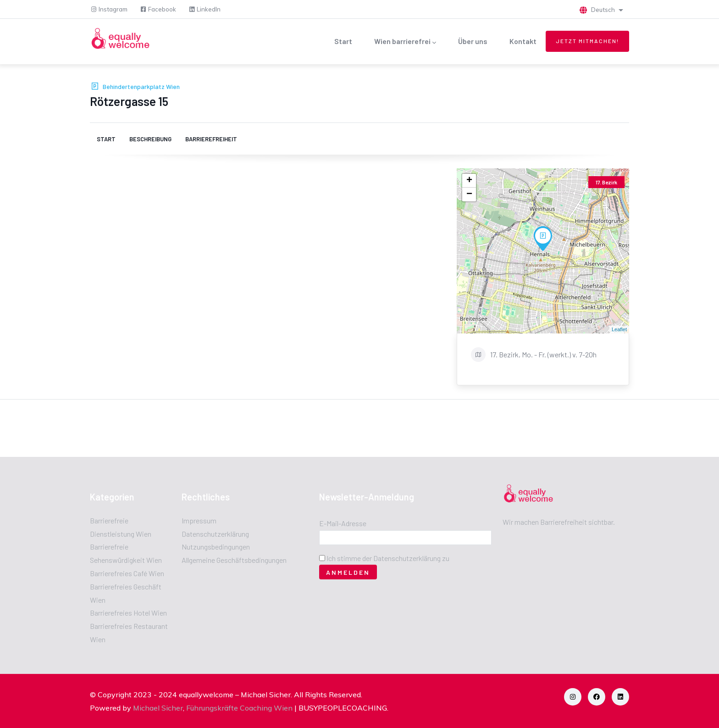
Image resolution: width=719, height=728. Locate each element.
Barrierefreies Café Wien (127, 573)
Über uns (473, 41)
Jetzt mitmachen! (587, 41)
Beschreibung (150, 139)
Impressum (199, 520)
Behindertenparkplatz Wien (141, 86)
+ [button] (469, 181)
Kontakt (523, 41)
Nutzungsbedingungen (216, 547)
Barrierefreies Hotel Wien (128, 613)
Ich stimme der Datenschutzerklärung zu (388, 558)
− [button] (469, 195)
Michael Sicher (158, 708)
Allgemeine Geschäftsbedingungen (234, 560)
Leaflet (619, 329)
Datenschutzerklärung (215, 534)
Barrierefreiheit (211, 139)
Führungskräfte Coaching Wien (239, 708)
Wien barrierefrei (405, 42)
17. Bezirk (606, 182)
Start (343, 41)
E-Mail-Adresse (343, 523)
